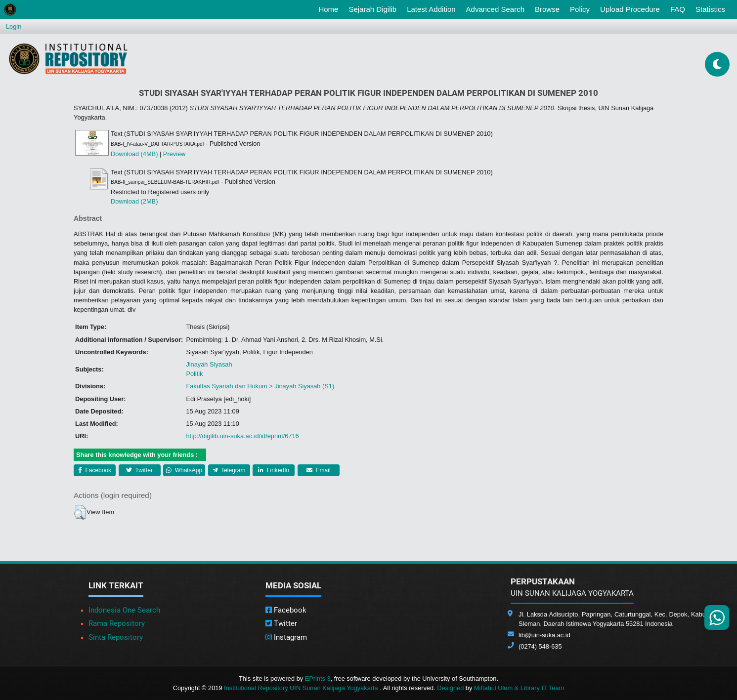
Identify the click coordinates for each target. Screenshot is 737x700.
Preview (174, 154)
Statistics (710, 9)
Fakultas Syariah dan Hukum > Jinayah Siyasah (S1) (260, 386)
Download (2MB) (134, 201)
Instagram (286, 637)
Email (318, 470)
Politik (194, 374)
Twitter (139, 470)
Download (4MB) (134, 154)
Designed (450, 688)
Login (14, 26)
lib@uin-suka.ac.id (544, 635)
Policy (580, 9)
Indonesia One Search (124, 610)
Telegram (229, 470)
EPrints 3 (318, 679)
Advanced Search (495, 9)
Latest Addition (431, 9)
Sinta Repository (116, 637)
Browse (547, 9)
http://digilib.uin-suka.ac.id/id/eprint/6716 (242, 436)
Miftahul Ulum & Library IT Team (519, 688)
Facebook (95, 470)
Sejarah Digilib (372, 9)
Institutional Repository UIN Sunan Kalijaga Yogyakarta (302, 688)
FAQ (678, 9)
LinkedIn (274, 470)
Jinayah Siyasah (209, 364)
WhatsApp (184, 470)
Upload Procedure (630, 9)
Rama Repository (117, 623)
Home (330, 8)
